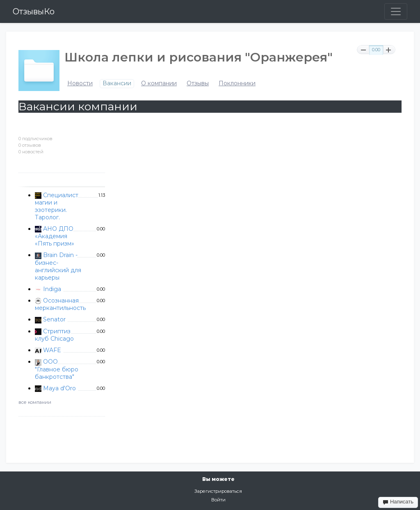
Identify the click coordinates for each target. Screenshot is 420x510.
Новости (80, 83)
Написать (398, 502)
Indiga (52, 289)
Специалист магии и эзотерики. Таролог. (57, 206)
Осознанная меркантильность (60, 304)
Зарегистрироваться (218, 491)
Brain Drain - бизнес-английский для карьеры (58, 266)
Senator (54, 319)
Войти (218, 500)
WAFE (52, 350)
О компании (159, 83)
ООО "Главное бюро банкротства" (57, 369)
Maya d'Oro (59, 388)
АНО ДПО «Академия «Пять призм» (55, 236)
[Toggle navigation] (396, 11)
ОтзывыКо (34, 11)
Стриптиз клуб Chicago (54, 335)
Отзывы (198, 83)
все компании (35, 402)
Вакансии (117, 83)
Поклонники (237, 83)
